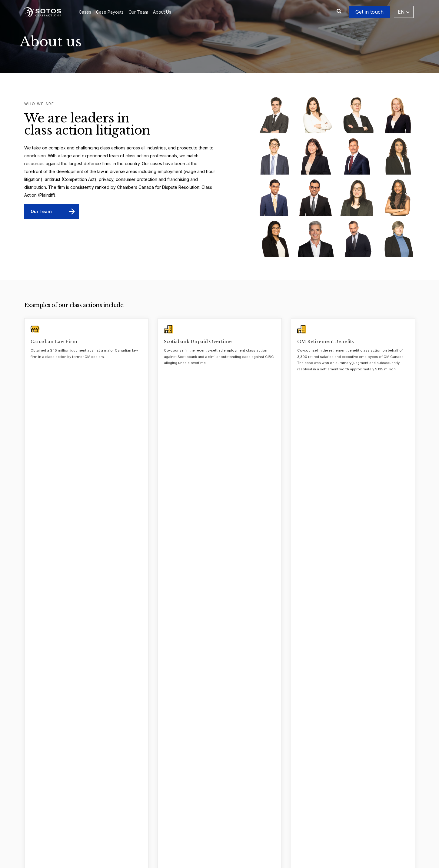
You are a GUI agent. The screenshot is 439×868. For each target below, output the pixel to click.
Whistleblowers (199, 813)
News (109, 824)
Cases (85, 12)
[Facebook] (293, 839)
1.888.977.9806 (298, 813)
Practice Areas (198, 845)
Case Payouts (110, 12)
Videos (110, 835)
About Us (162, 12)
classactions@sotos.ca (297, 824)
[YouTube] (318, 839)
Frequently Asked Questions (212, 824)
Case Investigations (203, 803)
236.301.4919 (299, 803)
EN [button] (404, 12)
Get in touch (369, 12)
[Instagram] (306, 839)
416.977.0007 (294, 792)
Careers (111, 813)
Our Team (138, 12)
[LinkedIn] (281, 839)
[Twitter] (268, 839)
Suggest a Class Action (206, 835)
